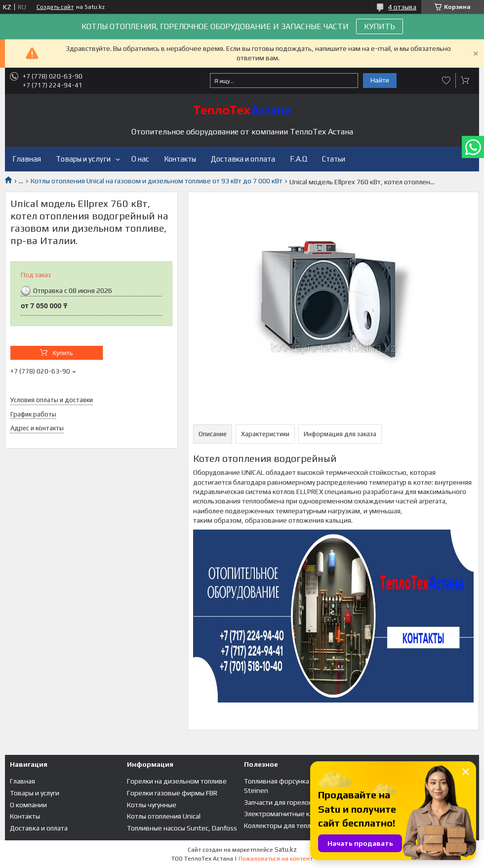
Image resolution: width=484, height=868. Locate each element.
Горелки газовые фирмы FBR (172, 793)
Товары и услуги (83, 159)
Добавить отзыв (446, 81)
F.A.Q (299, 159)
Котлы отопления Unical (164, 816)
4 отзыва (402, 7)
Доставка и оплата (243, 159)
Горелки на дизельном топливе (177, 781)
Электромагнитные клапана (287, 814)
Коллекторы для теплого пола (290, 826)
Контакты (180, 159)
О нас (140, 159)
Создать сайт (55, 7)
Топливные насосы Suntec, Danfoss (182, 828)
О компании (28, 805)
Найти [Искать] (380, 80)
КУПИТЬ (380, 26)
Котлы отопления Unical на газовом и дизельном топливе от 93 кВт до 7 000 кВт (157, 181)
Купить (62, 353)
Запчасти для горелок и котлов (293, 802)
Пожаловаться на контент (276, 859)
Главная (27, 159)
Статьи (334, 159)
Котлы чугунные (152, 805)
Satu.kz (286, 849)
